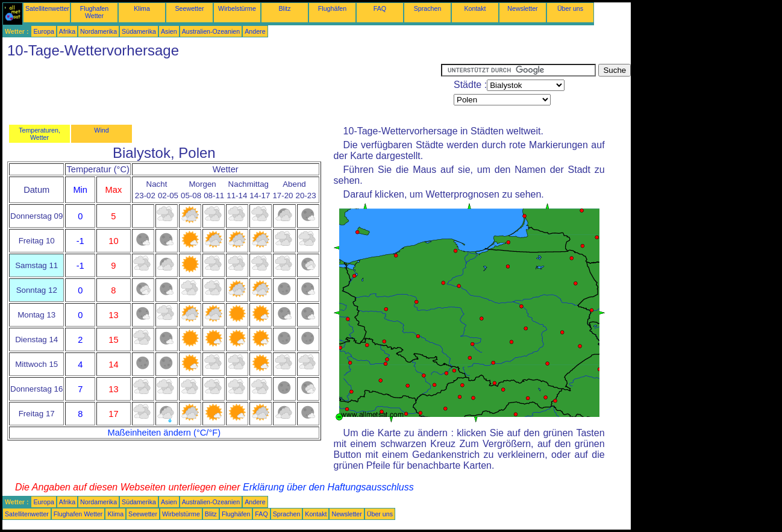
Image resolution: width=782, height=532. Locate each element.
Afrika (67, 31)
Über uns (570, 8)
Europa (43, 31)
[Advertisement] (222, 91)
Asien (169, 31)
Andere (255, 31)
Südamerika (139, 31)
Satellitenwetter (47, 8)
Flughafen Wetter (94, 12)
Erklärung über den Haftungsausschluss (328, 487)
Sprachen (428, 8)
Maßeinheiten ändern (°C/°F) (164, 433)
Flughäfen (332, 8)
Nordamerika (99, 31)
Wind (101, 130)
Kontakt (475, 8)
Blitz (284, 8)
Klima (142, 8)
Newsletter (522, 8)
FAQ (380, 8)
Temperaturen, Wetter (39, 134)
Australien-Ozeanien (211, 31)
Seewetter (190, 8)
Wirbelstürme (237, 8)
